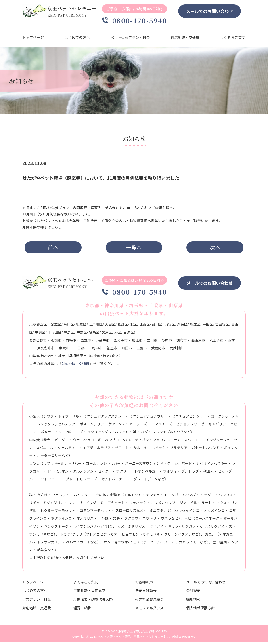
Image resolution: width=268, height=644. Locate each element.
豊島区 (77, 334)
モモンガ (174, 496)
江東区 (147, 326)
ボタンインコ (81, 520)
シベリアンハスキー (216, 465)
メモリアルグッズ (149, 609)
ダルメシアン (88, 473)
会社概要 (193, 592)
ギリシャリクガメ (207, 528)
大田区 (112, 326)
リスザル (44, 512)
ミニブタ (174, 512)
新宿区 (186, 326)
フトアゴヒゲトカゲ (129, 536)
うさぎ (43, 496)
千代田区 (62, 334)
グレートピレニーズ (86, 481)
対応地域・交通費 (185, 38)
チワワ (49, 418)
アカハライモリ (216, 543)
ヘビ (210, 520)
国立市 (87, 342)
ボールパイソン (50, 528)
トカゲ (92, 536)
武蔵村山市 (185, 349)
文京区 (116, 334)
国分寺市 (123, 342)
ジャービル (200, 504)
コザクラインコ (53, 520)
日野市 (87, 349)
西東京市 (202, 342)
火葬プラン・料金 (37, 601)
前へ (56, 248)
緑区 (107, 357)
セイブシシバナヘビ (112, 528)
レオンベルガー (153, 473)
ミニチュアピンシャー (193, 418)
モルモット (134, 496)
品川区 (160, 326)
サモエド (128, 449)
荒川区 (69, 326)
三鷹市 (147, 349)
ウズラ (188, 520)
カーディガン (140, 441)
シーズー (153, 425)
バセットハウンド (213, 449)
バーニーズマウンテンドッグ (150, 465)
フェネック (149, 504)
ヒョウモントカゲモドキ (169, 536)
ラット (218, 504)
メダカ (63, 551)
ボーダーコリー (61, 457)
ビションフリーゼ (201, 425)
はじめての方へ (77, 38)
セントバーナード (121, 481)
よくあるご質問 (233, 38)
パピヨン (44, 433)
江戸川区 (97, 326)
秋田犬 (216, 473)
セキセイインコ (205, 512)
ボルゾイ (177, 473)
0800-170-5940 (136, 21)
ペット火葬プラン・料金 (130, 38)
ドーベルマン (62, 473)
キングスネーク (79, 528)
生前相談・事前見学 (90, 592)
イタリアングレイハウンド (125, 433)
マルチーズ (174, 425)
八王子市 (220, 342)
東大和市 (70, 349)
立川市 (155, 342)
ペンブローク (117, 441)
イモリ (162, 543)
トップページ (33, 38)
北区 (136, 326)
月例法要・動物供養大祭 (93, 601)
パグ (162, 433)
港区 (127, 334)
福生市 (117, 349)
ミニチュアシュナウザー (151, 418)
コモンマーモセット (112, 512)
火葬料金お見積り (149, 601)
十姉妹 (124, 520)
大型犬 (35, 465)
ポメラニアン (66, 433)
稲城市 (57, 342)
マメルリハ (105, 520)
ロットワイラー (53, 481)
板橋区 (82, 326)
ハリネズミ (194, 496)
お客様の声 (144, 583)
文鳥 (137, 520)
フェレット (61, 496)
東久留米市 (50, 349)
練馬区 (103, 334)
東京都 (35, 326)
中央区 (48, 334)
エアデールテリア (102, 449)
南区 (117, 357)
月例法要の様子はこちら (42, 228)
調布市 (185, 342)
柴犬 (47, 441)
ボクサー (129, 473)
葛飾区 (125, 326)
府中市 (102, 349)
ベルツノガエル (104, 543)
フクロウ (152, 520)
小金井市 (104, 342)
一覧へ (134, 248)
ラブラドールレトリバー (63, 465)
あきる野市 (38, 342)
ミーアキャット (123, 504)
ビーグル (62, 441)
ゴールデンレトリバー (105, 465)
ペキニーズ (90, 433)
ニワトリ (171, 520)
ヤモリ (104, 536)
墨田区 (211, 326)
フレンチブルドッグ (186, 433)
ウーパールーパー (185, 543)
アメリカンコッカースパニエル (180, 441)
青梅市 (72, 342)
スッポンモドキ (61, 536)
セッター (110, 473)
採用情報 (193, 601)
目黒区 (138, 334)
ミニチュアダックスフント (106, 418)
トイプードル (69, 418)
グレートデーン (152, 481)
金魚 (50, 551)
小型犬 (35, 418)
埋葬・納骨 (82, 609)
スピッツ (165, 449)
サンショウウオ (142, 543)
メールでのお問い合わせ (213, 11)
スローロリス (143, 512)
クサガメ (181, 528)
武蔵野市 (164, 349)
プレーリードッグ (92, 504)
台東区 (35, 334)
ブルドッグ (197, 473)
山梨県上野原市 (42, 357)
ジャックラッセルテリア (64, 425)
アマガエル (49, 543)
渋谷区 (173, 326)
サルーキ (147, 449)
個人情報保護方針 (201, 609)
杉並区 (199, 326)
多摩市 (170, 342)
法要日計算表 (146, 592)
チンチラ (155, 496)
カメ (145, 528)
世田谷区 (226, 326)
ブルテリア (186, 449)
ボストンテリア (100, 425)
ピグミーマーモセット (74, 512)
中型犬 (35, 441)
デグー (213, 496)
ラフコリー (38, 473)
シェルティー (73, 449)
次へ (212, 248)
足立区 (57, 326)
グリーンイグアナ (207, 536)
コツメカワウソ (174, 504)
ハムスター (84, 496)
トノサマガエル (75, 543)
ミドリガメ (161, 528)
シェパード (187, 465)
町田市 (132, 349)
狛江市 (139, 342)
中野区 (90, 334)
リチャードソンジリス (55, 504)
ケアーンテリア (130, 425)
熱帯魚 (78, 551)
